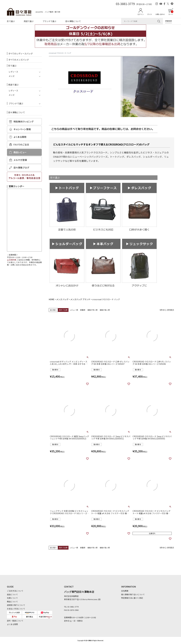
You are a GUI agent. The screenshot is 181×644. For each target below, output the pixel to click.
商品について (12, 602)
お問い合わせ (160, 14)
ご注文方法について (15, 591)
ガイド (150, 14)
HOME (52, 299)
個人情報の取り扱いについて (133, 594)
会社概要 (125, 591)
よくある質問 (12, 624)
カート (171, 13)
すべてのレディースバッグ (20, 53)
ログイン (141, 14)
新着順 (83, 310)
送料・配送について (15, 621)
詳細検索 (168, 21)
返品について (12, 594)
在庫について (12, 598)
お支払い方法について (16, 609)
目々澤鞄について (73, 21)
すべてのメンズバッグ (19, 60)
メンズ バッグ (62, 299)
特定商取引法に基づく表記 (132, 598)
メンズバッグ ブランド (80, 299)
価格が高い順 (105, 310)
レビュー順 (74, 310)
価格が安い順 (92, 310)
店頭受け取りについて (16, 605)
